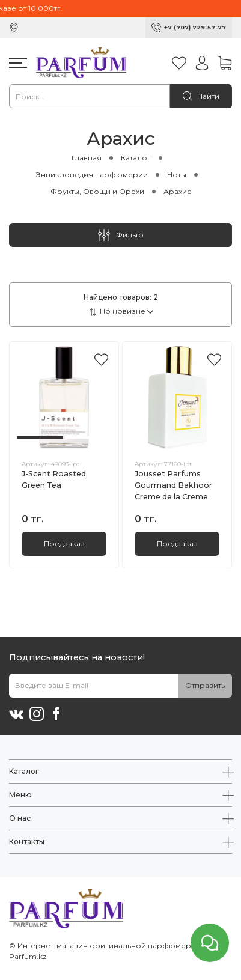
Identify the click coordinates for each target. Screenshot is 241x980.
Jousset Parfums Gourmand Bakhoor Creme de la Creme (173, 485)
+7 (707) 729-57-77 (195, 27)
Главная (87, 158)
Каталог (136, 158)
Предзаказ (64, 543)
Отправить (205, 685)
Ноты (177, 175)
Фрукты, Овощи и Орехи (97, 191)
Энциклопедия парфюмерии (92, 175)
